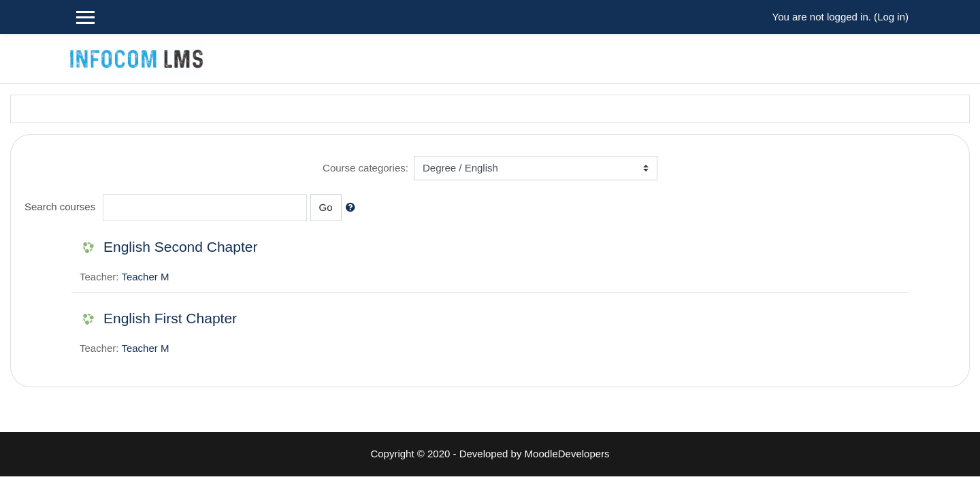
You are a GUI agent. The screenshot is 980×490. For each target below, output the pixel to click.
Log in (891, 17)
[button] (353, 208)
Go (326, 207)
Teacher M (145, 277)
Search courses (60, 207)
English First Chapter (170, 318)
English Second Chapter (180, 247)
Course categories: (365, 168)
